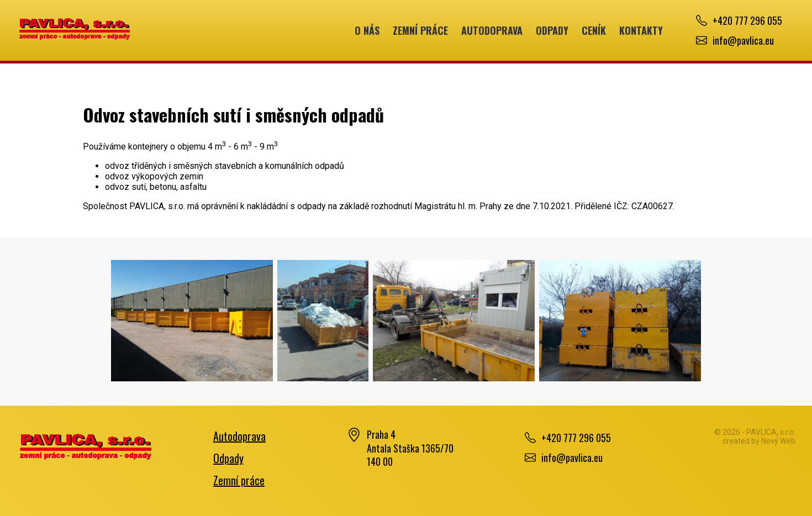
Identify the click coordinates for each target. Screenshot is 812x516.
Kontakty (641, 30)
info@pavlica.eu (743, 40)
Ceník (594, 30)
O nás (367, 30)
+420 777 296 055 (747, 20)
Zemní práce (420, 30)
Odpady (552, 30)
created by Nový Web (759, 441)
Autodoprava (492, 30)
